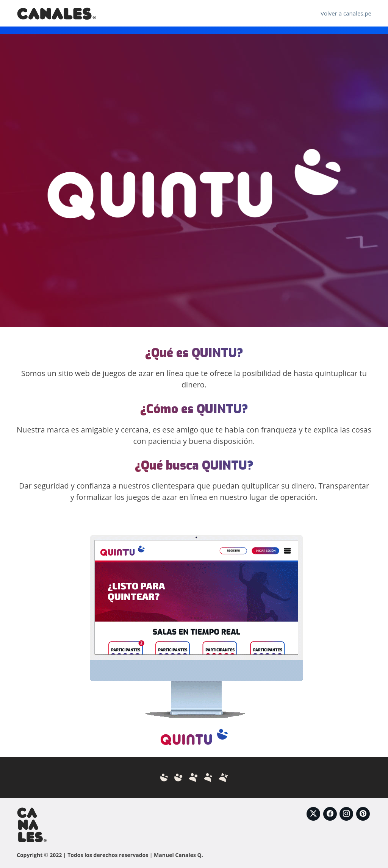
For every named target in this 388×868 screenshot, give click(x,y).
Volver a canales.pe (346, 13)
